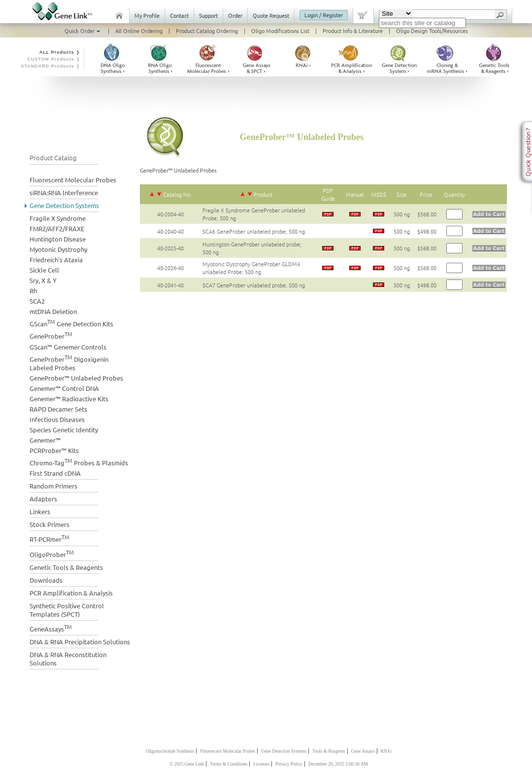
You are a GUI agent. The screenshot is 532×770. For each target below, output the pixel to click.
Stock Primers (50, 524)
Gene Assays (363, 751)
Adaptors (43, 499)
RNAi (386, 751)
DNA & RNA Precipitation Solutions (80, 642)
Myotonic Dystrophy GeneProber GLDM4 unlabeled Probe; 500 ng (251, 268)
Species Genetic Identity (64, 430)
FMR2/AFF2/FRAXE (57, 228)
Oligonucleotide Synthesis (170, 751)
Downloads (46, 580)
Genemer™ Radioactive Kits (69, 399)
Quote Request (271, 15)
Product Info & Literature (353, 31)
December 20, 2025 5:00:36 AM (338, 764)
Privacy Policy (289, 764)
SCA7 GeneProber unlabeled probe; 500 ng (254, 285)
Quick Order (83, 31)
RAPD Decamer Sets (58, 409)
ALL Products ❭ (60, 52)
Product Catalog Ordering (207, 31)
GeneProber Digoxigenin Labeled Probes (69, 362)
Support (208, 15)
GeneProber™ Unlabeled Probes (76, 378)
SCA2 (37, 301)
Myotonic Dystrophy (58, 249)
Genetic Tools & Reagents (66, 567)
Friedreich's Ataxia (56, 260)
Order (235, 15)
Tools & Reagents (329, 751)
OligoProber (52, 553)
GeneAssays (51, 628)
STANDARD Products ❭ (50, 66)
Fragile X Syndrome (58, 218)
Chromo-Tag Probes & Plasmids (79, 462)
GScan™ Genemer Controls (68, 347)
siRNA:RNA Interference (64, 192)
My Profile (147, 15)
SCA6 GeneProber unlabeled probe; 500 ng (254, 231)
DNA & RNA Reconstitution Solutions (68, 659)
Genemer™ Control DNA (64, 388)
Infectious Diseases (57, 419)
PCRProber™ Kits (54, 450)
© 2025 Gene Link (187, 764)
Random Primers (53, 486)
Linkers (40, 511)
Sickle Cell (44, 270)
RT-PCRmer (50, 538)
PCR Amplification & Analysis (71, 593)
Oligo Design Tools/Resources (432, 31)
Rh (33, 291)
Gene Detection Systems (64, 205)
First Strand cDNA (55, 473)
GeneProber (51, 335)
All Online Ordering (139, 31)
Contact (179, 15)
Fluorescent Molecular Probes (73, 180)
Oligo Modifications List (280, 31)
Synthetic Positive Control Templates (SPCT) (67, 610)
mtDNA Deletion (53, 311)
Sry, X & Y (43, 280)
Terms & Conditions (229, 764)
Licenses (261, 764)
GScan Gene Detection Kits (71, 323)
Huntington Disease (58, 239)
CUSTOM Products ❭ (54, 59)
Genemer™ (45, 440)
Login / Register (324, 15)
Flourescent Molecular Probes (228, 751)
